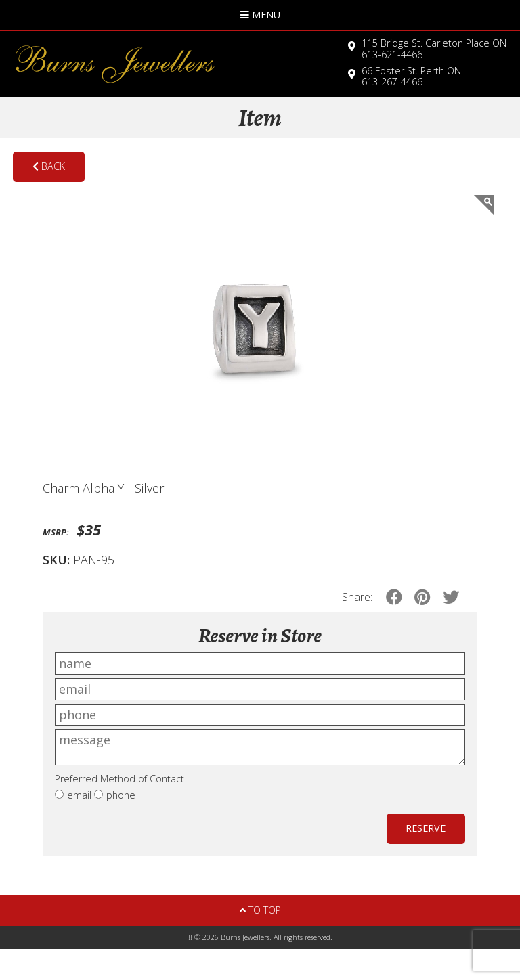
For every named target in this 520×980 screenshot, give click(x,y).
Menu (260, 15)
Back (49, 166)
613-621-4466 (434, 49)
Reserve (426, 828)
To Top (260, 910)
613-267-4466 (411, 76)
